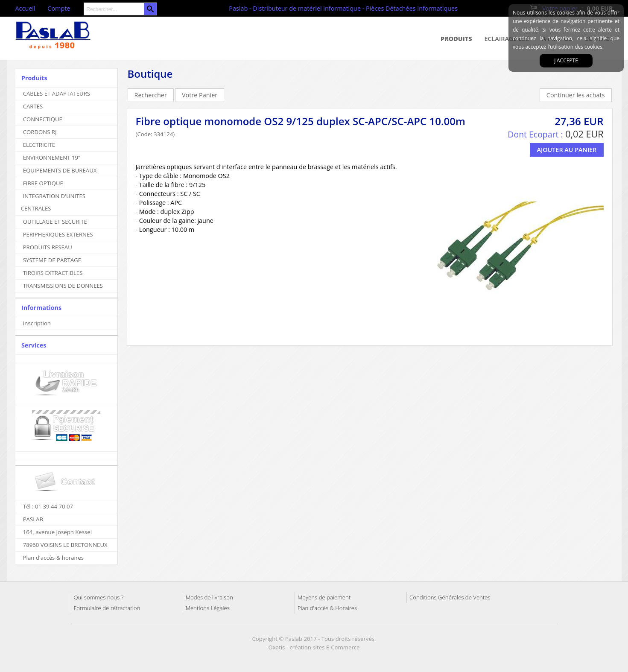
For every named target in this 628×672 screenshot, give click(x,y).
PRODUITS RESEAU (48, 247)
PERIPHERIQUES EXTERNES (58, 234)
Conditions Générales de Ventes (450, 597)
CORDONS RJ (40, 132)
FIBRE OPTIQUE (43, 183)
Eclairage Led (507, 39)
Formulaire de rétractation (107, 608)
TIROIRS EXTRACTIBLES (53, 273)
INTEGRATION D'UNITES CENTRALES (53, 202)
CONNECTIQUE (43, 119)
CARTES (33, 106)
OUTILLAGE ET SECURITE (55, 222)
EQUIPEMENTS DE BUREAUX (60, 170)
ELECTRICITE (39, 145)
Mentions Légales (208, 608)
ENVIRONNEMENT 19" (52, 158)
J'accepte (566, 60)
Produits (456, 39)
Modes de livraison (209, 597)
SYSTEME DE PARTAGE (52, 260)
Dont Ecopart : (535, 134)
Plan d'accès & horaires (53, 558)
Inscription (37, 323)
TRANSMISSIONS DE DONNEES (63, 286)
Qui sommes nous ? (99, 597)
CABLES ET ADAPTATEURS (57, 93)
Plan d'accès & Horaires (327, 608)
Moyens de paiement (324, 597)
